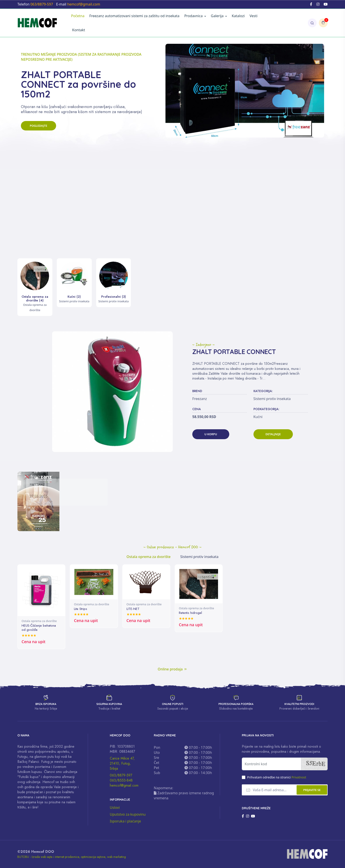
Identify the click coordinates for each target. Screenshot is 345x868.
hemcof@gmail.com (124, 785)
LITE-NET (133, 609)
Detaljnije (273, 434)
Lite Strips (81, 609)
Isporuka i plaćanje (125, 821)
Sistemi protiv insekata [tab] (199, 557)
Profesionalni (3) (114, 297)
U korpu (211, 434)
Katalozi (238, 16)
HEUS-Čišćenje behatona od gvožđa (39, 628)
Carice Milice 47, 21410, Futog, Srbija (122, 763)
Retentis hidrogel (190, 613)
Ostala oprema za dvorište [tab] (149, 557)
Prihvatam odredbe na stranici (277, 777)
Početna (78, 16)
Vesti (253, 16)
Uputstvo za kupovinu (128, 814)
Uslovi (115, 807)
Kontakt (79, 30)
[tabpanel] (172, 606)
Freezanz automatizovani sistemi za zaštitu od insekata (134, 16)
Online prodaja (172, 669)
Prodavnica (194, 16)
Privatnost (299, 777)
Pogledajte (41, 132)
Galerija (219, 16)
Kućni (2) (74, 297)
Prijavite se (312, 789)
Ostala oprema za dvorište (39, 621)
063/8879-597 (121, 775)
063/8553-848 (121, 780)
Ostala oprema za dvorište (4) (35, 298)
